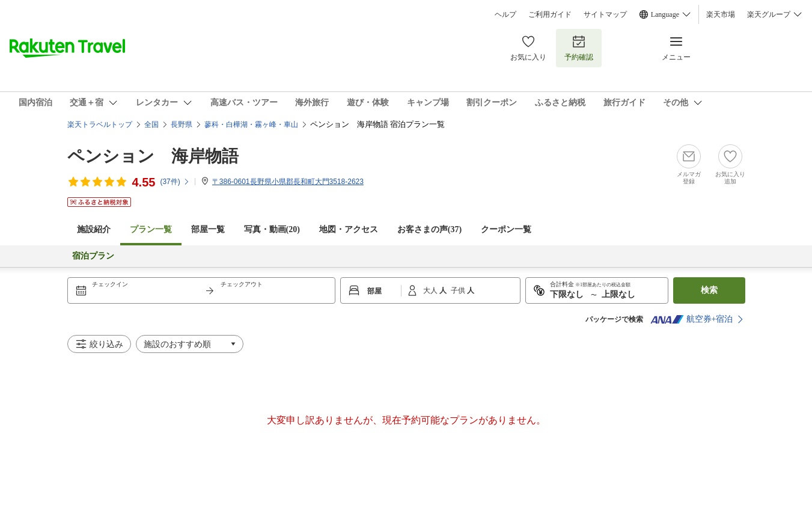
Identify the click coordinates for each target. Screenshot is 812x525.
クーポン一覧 (506, 229)
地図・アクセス (349, 229)
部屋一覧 (208, 229)
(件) (175, 182)
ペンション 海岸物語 (153, 156)
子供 (459, 290)
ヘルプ (505, 14)
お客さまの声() (429, 229)
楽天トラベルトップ (100, 124)
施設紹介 (94, 229)
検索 (709, 290)
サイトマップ (605, 14)
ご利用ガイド (550, 14)
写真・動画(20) (272, 229)
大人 (431, 290)
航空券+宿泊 (692, 319)
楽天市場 (721, 14)
